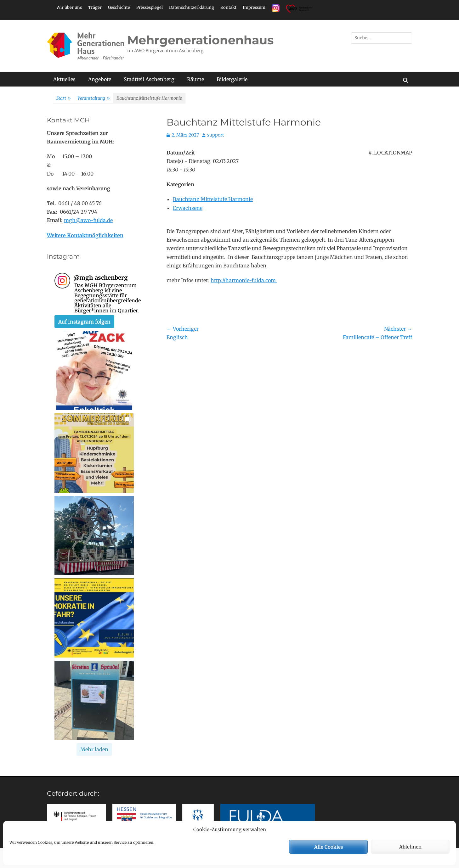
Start (64, 98)
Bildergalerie (232, 79)
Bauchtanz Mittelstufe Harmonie (213, 199)
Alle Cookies (329, 847)
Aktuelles (64, 79)
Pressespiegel (150, 7)
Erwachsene (188, 208)
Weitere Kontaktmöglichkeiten (85, 235)
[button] (94, 371)
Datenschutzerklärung (192, 7)
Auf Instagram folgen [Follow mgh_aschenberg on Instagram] (84, 322)
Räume (195, 79)
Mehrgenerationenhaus (200, 40)
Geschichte (119, 7)
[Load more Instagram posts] (94, 749)
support (215, 135)
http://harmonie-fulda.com (244, 280)
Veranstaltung (94, 98)
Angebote (100, 79)
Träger (95, 7)
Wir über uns (69, 7)
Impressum (254, 7)
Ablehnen (410, 847)
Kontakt (228, 7)
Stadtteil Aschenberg (149, 79)
